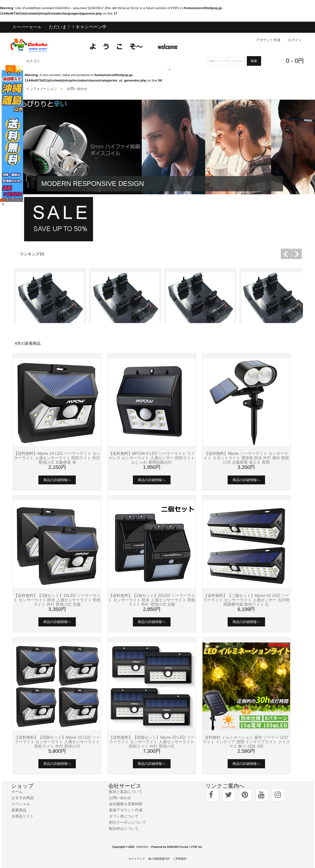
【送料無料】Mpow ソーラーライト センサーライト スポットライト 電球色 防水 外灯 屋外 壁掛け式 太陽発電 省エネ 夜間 (246, 458)
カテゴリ (33, 61)
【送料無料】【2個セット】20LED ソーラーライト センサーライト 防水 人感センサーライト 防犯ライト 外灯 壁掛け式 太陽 (152, 600)
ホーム (17, 792)
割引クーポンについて (127, 822)
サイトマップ (137, 859)
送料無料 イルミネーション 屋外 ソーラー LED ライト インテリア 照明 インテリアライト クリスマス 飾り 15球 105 (246, 742)
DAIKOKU (142, 847)
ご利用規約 (180, 859)
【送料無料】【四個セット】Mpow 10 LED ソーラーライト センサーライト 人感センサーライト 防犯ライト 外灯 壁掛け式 (57, 742)
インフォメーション (42, 89)
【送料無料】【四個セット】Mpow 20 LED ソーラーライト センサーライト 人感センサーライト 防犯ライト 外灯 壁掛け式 (152, 742)
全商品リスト (23, 816)
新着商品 (19, 810)
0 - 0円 (295, 61)
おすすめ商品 (23, 798)
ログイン (295, 40)
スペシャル (21, 804)
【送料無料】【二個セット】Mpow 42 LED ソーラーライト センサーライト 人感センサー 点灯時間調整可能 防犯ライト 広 (246, 600)
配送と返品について (126, 792)
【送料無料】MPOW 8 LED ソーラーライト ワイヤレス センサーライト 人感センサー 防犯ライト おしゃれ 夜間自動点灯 (152, 458)
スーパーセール (27, 27)
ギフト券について (124, 816)
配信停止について (124, 828)
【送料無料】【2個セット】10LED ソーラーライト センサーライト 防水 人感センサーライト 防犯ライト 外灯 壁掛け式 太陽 (57, 600)
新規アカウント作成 (126, 810)
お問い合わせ (77, 89)
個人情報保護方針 (159, 859)
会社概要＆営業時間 (126, 804)
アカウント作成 (268, 40)
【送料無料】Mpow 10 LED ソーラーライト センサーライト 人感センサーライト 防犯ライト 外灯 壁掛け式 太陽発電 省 (57, 458)
